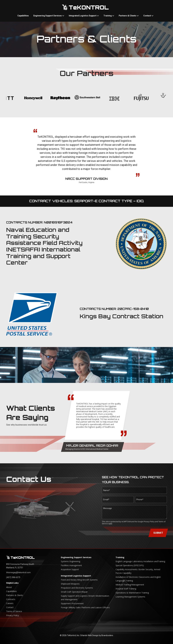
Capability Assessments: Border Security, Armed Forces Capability (138, 571)
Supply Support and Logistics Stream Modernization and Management (85, 598)
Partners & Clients (129, 16)
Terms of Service (14, 611)
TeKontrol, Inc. (73, 635)
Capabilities (23, 16)
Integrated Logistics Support (84, 16)
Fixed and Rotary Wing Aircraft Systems (79, 580)
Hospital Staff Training (126, 589)
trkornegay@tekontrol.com (18, 572)
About (9, 587)
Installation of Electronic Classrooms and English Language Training (138, 579)
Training (109, 16)
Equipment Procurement (72, 603)
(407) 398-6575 (13, 577)
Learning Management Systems (130, 597)
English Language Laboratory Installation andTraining (140, 561)
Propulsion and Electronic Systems (77, 588)
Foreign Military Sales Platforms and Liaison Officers (85, 607)
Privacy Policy (149, 522)
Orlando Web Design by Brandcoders (97, 635)
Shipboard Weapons (70, 584)
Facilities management (71, 565)
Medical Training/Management (130, 585)
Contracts (11, 599)
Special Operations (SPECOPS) (130, 565)
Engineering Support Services (49, 16)
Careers (10, 603)
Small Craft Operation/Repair (74, 592)
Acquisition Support (70, 569)
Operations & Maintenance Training (132, 593)
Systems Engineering (71, 561)
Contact (148, 16)
